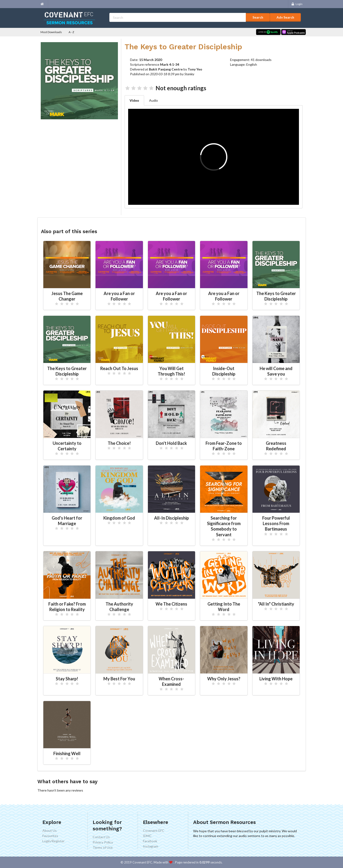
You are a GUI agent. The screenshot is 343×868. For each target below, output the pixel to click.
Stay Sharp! (67, 679)
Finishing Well (67, 753)
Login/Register (53, 841)
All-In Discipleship (171, 518)
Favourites (50, 836)
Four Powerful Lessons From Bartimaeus (276, 523)
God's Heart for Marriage (67, 521)
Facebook (150, 841)
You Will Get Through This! (171, 371)
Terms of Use (103, 847)
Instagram (151, 846)
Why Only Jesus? (224, 679)
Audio (154, 100)
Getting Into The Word (224, 607)
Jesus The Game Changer (67, 296)
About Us (50, 831)
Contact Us (101, 837)
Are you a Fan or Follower (119, 296)
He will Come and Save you (276, 371)
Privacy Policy (103, 842)
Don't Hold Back (171, 443)
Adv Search (285, 17)
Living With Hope (276, 679)
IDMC (147, 836)
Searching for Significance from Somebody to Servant (224, 526)
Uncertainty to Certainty (67, 446)
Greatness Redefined (276, 446)
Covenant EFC (154, 831)
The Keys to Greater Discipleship (276, 296)
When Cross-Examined (171, 681)
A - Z (71, 32)
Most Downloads (51, 32)
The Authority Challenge (119, 607)
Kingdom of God (119, 518)
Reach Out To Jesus (119, 368)
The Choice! (119, 443)
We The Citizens (171, 604)
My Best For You (119, 679)
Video (134, 100)
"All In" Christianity (276, 604)
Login (297, 4)
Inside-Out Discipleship (224, 371)
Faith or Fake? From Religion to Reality (67, 607)
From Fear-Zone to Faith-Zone (224, 446)
